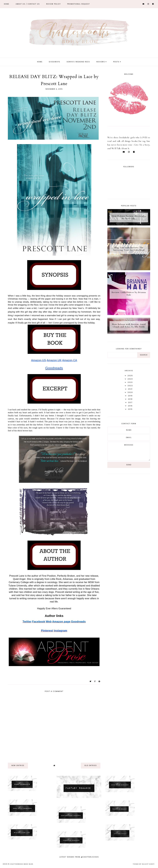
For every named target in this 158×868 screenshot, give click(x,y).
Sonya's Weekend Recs (78, 62)
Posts (116, 62)
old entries (91, 766)
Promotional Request (78, 4)
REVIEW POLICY (53, 4)
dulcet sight (148, 864)
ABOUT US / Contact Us (28, 4)
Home (7, 4)
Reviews (101, 62)
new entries (18, 766)
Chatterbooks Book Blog (21, 864)
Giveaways (54, 62)
